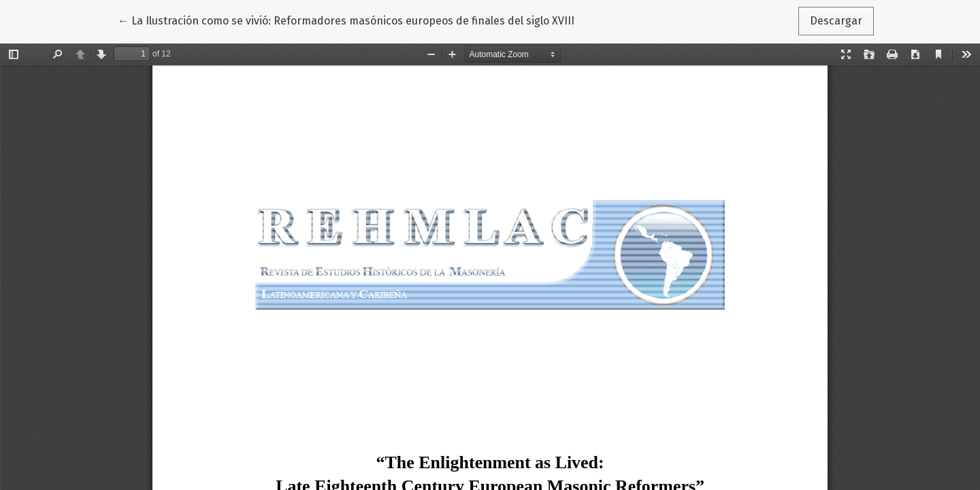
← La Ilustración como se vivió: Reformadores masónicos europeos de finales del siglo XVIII (346, 20)
